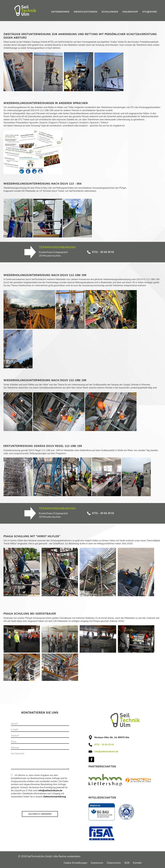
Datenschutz (114, 863)
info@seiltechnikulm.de (50, 790)
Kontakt (137, 863)
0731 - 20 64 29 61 (101, 252)
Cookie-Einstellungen (76, 863)
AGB (127, 863)
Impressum (97, 863)
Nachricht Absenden (40, 814)
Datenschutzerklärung (55, 797)
